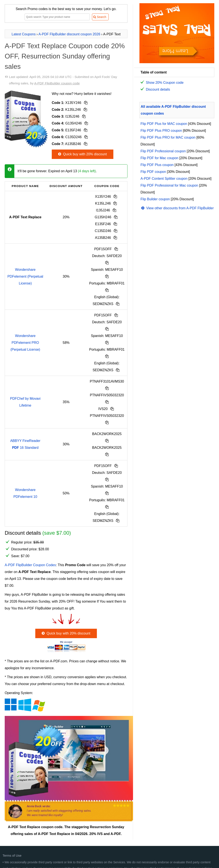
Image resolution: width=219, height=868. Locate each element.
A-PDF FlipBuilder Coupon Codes (30, 565)
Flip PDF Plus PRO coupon (161, 131)
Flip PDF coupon (153, 172)
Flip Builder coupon (155, 199)
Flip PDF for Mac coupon (159, 158)
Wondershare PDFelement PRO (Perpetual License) (25, 343)
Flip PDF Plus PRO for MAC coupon (168, 137)
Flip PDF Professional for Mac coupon (169, 185)
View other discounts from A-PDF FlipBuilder (177, 208)
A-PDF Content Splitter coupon (164, 179)
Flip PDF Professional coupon (163, 151)
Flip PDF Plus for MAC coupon (164, 124)
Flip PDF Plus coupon (157, 165)
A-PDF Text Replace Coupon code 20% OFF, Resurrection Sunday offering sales (65, 56)
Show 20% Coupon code (165, 83)
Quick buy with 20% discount (82, 154)
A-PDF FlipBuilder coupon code (57, 83)
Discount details (158, 89)
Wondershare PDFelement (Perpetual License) (25, 276)
